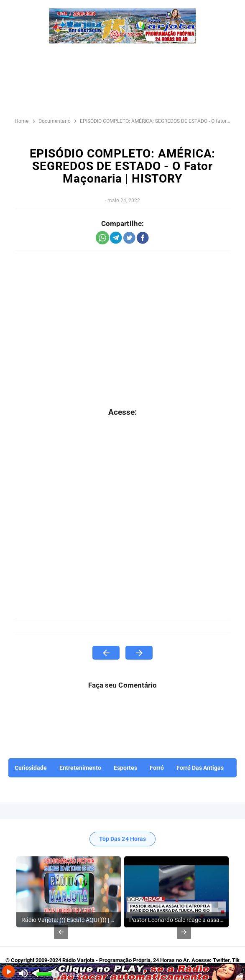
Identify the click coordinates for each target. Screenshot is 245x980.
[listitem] (69, 892)
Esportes (125, 768)
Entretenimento (80, 768)
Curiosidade (31, 768)
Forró (157, 768)
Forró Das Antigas (200, 768)
